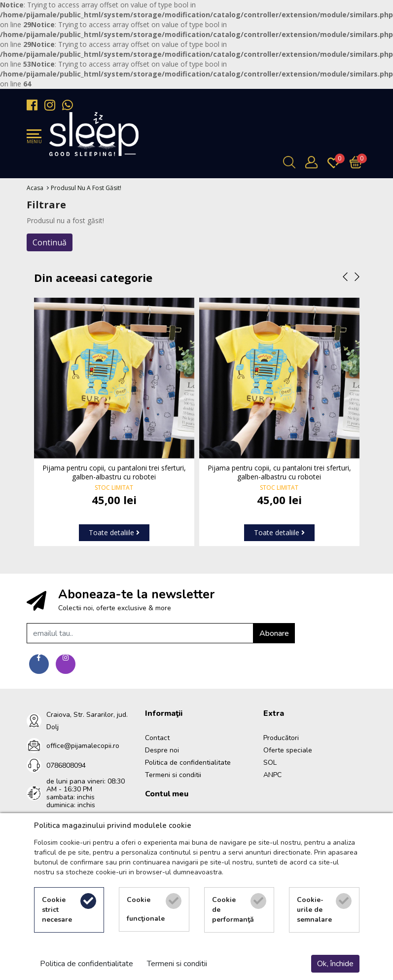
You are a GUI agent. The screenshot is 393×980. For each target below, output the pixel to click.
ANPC (272, 775)
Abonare (274, 633)
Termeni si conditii (173, 775)
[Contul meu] (314, 162)
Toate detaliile (114, 532)
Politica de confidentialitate (188, 763)
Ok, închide (335, 964)
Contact (157, 738)
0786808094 (66, 765)
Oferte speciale (288, 750)
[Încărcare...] (358, 162)
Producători (281, 738)
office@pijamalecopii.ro (83, 746)
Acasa (35, 188)
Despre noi (162, 750)
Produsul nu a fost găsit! (86, 188)
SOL (270, 763)
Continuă (50, 242)
